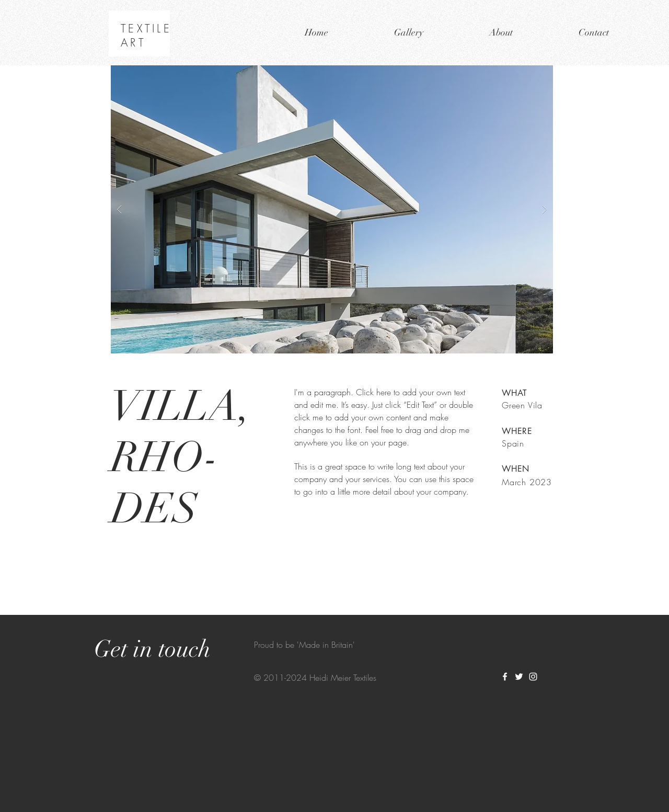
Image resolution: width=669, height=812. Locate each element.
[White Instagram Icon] (533, 677)
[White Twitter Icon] (519, 677)
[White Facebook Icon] (505, 677)
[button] (332, 209)
